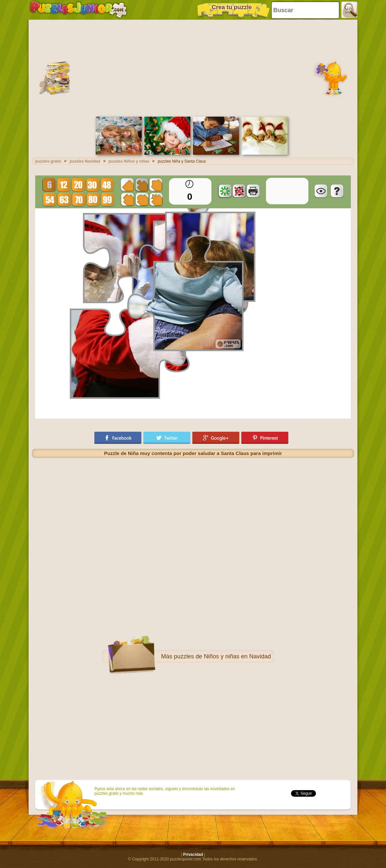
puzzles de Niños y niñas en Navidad (222, 656)
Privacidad (193, 855)
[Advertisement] (193, 67)
